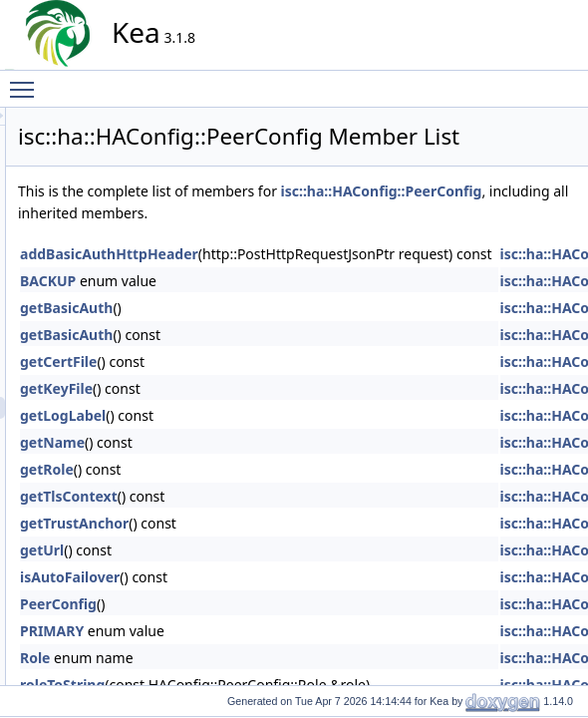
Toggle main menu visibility (27, 81)
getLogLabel (242, 465)
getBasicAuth (246, 358)
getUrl (221, 600)
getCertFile (238, 411)
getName (232, 492)
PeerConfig (238, 654)
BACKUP (227, 331)
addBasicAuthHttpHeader (289, 304)
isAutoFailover (249, 627)
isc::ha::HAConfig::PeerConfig (298, 241)
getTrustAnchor (254, 573)
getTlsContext (248, 546)
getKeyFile (236, 438)
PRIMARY (231, 681)
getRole (226, 519)
